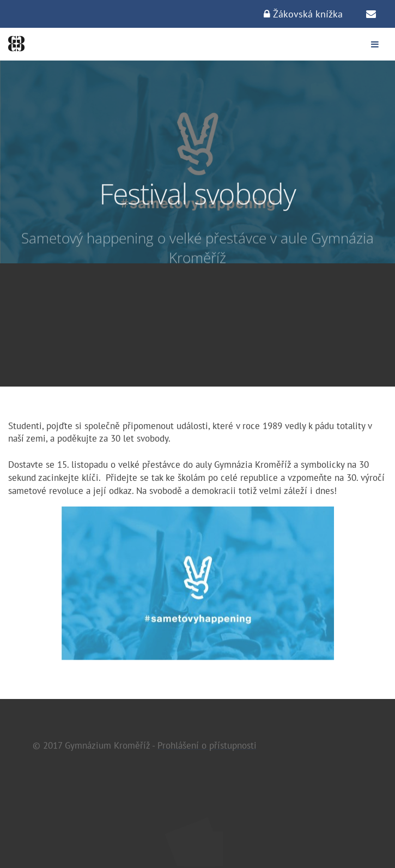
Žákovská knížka (303, 14)
